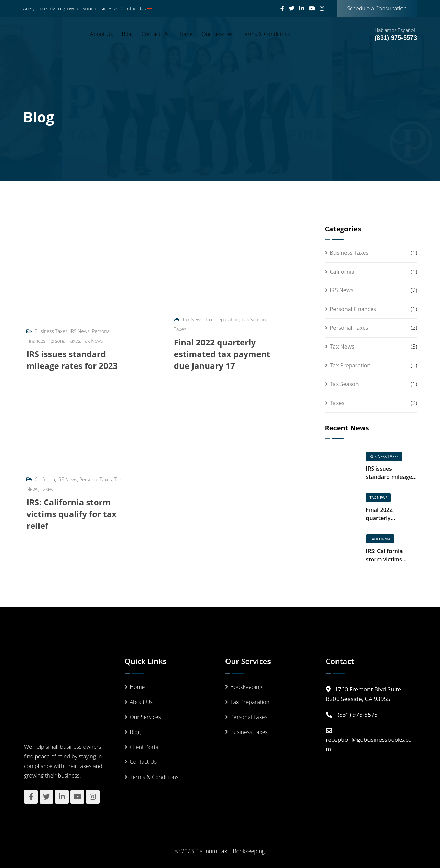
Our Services (217, 34)
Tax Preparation (222, 320)
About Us (101, 34)
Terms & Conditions (266, 34)
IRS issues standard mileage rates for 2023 (72, 360)
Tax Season (254, 320)
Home (185, 34)
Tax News (93, 341)
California (45, 479)
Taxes (180, 329)
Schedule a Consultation (377, 8)
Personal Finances (353, 309)
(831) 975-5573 (396, 38)
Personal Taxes (64, 341)
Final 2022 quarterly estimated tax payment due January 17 (222, 354)
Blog (127, 34)
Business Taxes (51, 331)
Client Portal (145, 747)
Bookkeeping (246, 687)
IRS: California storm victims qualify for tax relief (71, 514)
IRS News (80, 331)
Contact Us (136, 8)
